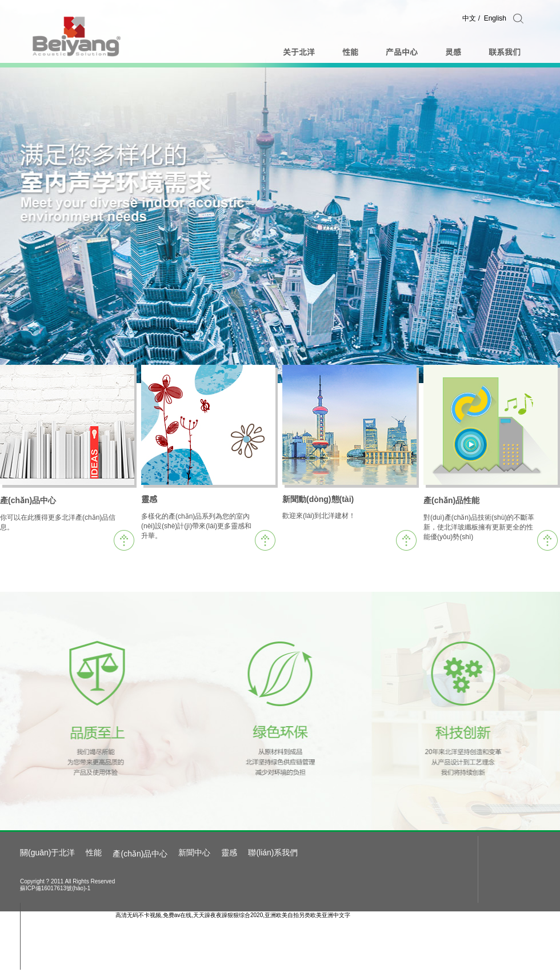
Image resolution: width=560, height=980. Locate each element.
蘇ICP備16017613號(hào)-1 (55, 888)
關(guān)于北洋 (47, 852)
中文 (469, 18)
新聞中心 (194, 852)
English (495, 18)
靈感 (229, 852)
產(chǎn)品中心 (140, 854)
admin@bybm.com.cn (88, 933)
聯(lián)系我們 (273, 852)
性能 (94, 852)
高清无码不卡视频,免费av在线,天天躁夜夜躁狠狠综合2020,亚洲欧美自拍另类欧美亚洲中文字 (233, 915)
